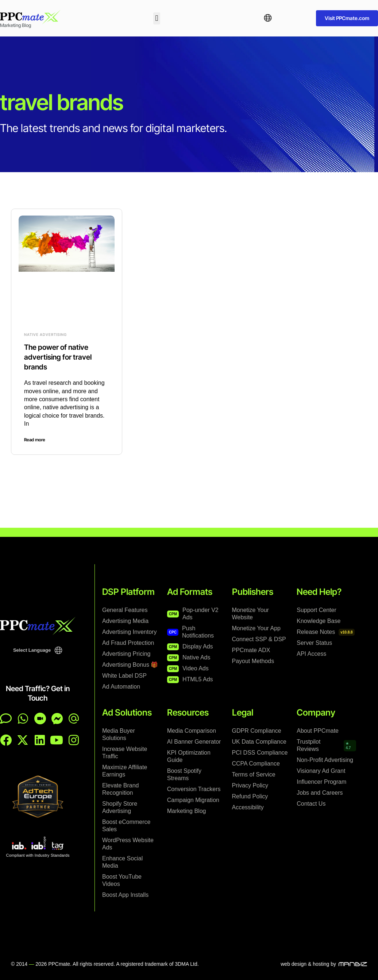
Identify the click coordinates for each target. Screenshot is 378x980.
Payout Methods (253, 660)
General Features (125, 609)
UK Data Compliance (259, 741)
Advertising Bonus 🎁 (130, 664)
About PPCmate (318, 730)
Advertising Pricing (126, 653)
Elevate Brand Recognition (121, 789)
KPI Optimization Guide (189, 756)
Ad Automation (121, 686)
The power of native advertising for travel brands (58, 357)
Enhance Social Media (122, 862)
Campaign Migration (193, 800)
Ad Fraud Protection (128, 642)
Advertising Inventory (129, 631)
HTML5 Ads (190, 679)
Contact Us (311, 803)
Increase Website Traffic (125, 752)
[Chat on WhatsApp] (23, 718)
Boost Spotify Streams (184, 774)
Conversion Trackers (194, 789)
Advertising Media (125, 620)
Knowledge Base (319, 620)
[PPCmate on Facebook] (6, 739)
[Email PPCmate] (74, 718)
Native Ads (189, 657)
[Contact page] (40, 718)
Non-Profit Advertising (325, 760)
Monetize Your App (256, 627)
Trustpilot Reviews (325, 745)
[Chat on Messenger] (57, 718)
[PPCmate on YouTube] (57, 739)
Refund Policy (250, 796)
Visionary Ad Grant (321, 770)
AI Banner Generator (194, 741)
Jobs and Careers (320, 792)
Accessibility (248, 807)
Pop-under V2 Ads (193, 613)
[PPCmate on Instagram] (74, 739)
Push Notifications (190, 631)
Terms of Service (254, 774)
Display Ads (190, 646)
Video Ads (188, 668)
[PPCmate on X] (23, 739)
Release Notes (325, 632)
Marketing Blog (187, 811)
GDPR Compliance (257, 730)
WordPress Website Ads (128, 843)
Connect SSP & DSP (259, 638)
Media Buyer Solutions (119, 734)
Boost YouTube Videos (122, 880)
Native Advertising (45, 334)
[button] (157, 18)
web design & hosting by (308, 964)
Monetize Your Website (250, 613)
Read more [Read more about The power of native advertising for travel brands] (35, 439)
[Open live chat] (6, 718)
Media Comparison (192, 730)
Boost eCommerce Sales (126, 825)
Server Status (314, 642)
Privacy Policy (250, 785)
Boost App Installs (125, 894)
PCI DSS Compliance (260, 752)
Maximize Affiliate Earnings (125, 770)
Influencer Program (321, 781)
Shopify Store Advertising (120, 807)
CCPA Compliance (256, 763)
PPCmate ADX (251, 649)
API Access (311, 653)
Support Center (317, 609)
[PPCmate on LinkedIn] (40, 739)
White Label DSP (124, 675)
